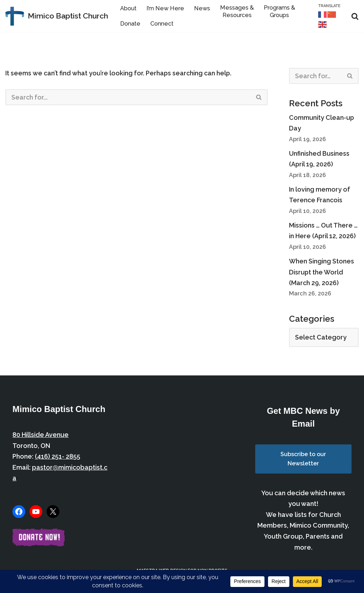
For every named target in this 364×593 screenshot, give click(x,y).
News (202, 9)
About (128, 9)
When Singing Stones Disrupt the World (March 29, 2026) (322, 273)
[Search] (355, 16)
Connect (162, 24)
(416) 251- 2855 (58, 458)
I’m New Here (165, 9)
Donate (130, 24)
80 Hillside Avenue (41, 436)
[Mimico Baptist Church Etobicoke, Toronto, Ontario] (57, 16)
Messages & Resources (237, 12)
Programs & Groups (279, 12)
